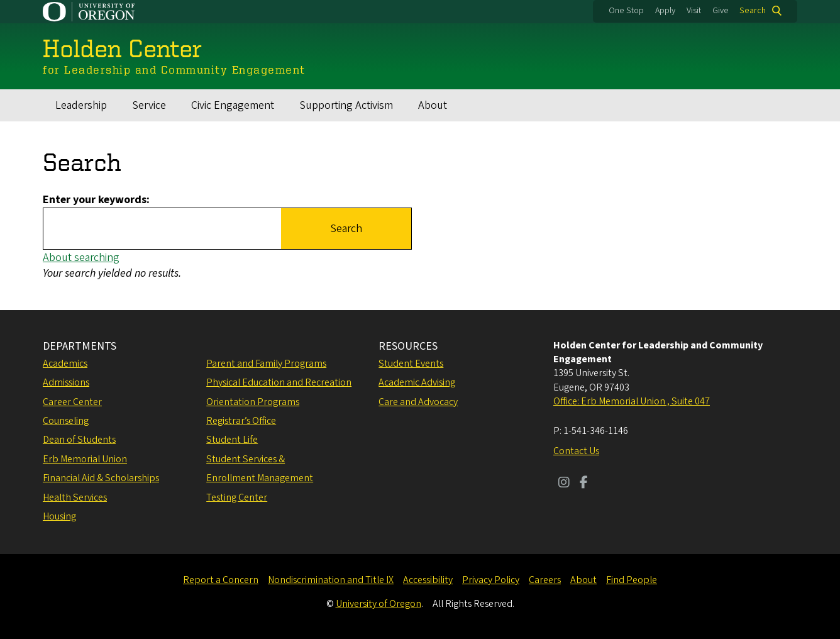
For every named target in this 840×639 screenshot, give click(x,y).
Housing (59, 516)
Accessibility (428, 580)
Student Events (411, 364)
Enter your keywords (95, 200)
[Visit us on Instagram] (564, 484)
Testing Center (237, 497)
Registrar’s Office (241, 421)
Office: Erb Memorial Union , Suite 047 (632, 401)
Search (753, 11)
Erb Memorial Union (85, 459)
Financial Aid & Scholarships (101, 478)
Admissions (66, 382)
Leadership (81, 105)
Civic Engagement (233, 105)
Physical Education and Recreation (279, 382)
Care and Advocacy (418, 402)
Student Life (232, 440)
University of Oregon (379, 604)
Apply (665, 11)
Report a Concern (221, 580)
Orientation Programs (253, 402)
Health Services (75, 497)
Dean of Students (79, 440)
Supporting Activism (346, 105)
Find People (632, 580)
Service (149, 105)
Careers (545, 580)
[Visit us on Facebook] (584, 484)
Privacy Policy (491, 580)
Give (721, 11)
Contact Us (576, 451)
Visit (694, 11)
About (433, 105)
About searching (81, 258)
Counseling (66, 421)
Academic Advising (417, 382)
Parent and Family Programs (266, 364)
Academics (65, 364)
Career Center (72, 402)
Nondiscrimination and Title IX (331, 580)
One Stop (626, 11)
